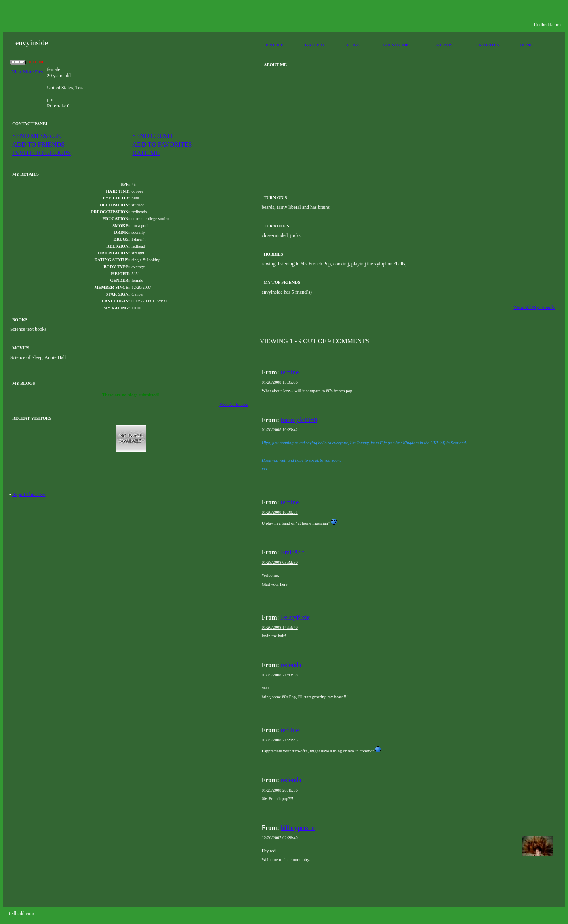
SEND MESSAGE (36, 136)
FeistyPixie (295, 617)
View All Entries (234, 404)
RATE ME (146, 153)
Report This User (29, 494)
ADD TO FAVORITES (162, 144)
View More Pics (27, 72)
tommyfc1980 (299, 420)
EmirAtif (292, 552)
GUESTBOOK (396, 45)
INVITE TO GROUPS (41, 153)
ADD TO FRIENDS (38, 144)
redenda (291, 665)
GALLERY (315, 45)
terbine (290, 372)
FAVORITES (488, 45)
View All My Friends (534, 307)
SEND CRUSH (152, 136)
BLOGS (352, 45)
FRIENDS (444, 45)
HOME (526, 45)
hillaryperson (298, 828)
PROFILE (275, 45)
